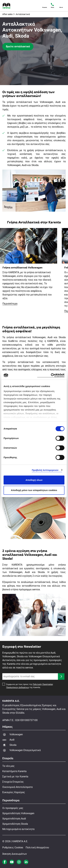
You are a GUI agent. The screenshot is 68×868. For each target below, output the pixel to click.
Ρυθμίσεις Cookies (13, 848)
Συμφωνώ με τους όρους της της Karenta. (30, 686)
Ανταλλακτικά (23, 14)
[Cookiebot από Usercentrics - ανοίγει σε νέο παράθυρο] (51, 375)
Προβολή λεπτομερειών (45, 470)
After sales (7, 14)
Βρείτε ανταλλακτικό (18, 46)
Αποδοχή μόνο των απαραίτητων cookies (34, 490)
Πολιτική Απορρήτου (37, 848)
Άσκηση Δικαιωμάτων (15, 854)
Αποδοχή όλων (34, 480)
